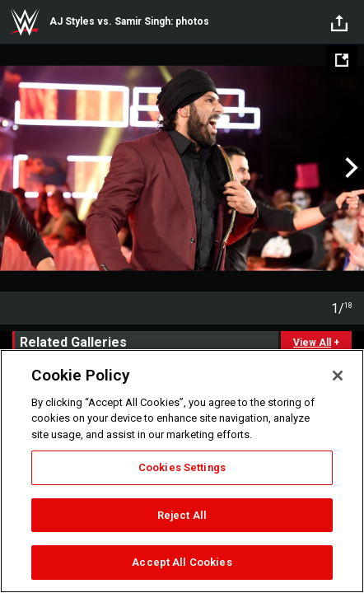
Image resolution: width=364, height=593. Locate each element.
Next (350, 168)
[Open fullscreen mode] (342, 60)
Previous (14, 168)
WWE (25, 22)
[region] (182, 471)
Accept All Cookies (182, 562)
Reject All (182, 515)
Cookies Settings (182, 467)
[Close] (338, 376)
